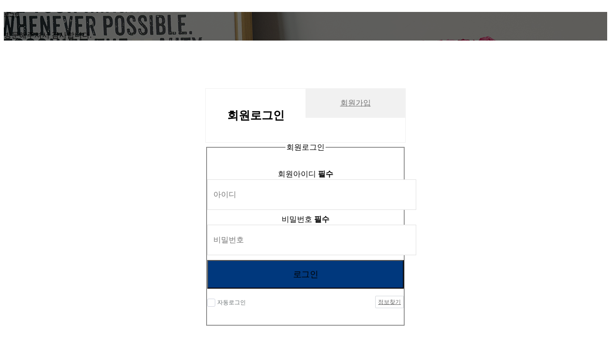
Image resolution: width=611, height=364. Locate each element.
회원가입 (356, 103)
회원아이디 (305, 174)
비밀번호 (305, 219)
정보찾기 (390, 302)
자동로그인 (232, 302)
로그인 (305, 274)
